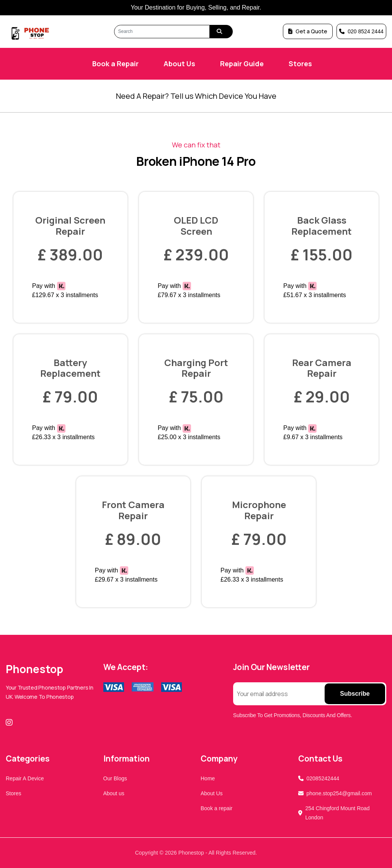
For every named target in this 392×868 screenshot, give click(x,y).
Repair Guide (242, 64)
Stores (300, 64)
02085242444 (323, 778)
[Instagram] (11, 723)
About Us (179, 64)
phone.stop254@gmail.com (339, 793)
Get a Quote (308, 31)
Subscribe (355, 694)
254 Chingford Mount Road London (338, 813)
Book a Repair (115, 64)
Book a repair (216, 808)
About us (114, 793)
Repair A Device (25, 778)
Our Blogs (115, 778)
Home (208, 778)
